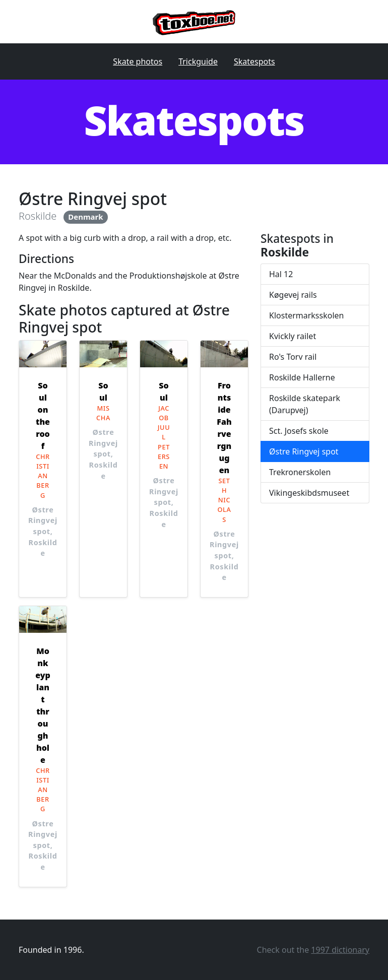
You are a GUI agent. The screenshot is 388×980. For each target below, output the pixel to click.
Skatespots (254, 61)
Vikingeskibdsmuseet (309, 493)
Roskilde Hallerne (302, 377)
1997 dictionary (340, 950)
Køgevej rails (293, 295)
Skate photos (138, 61)
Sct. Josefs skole (299, 431)
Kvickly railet (293, 336)
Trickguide (198, 61)
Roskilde (38, 216)
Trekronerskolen (300, 472)
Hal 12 (281, 274)
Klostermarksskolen (306, 315)
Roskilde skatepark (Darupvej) (305, 404)
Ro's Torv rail (293, 357)
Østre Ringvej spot (304, 451)
